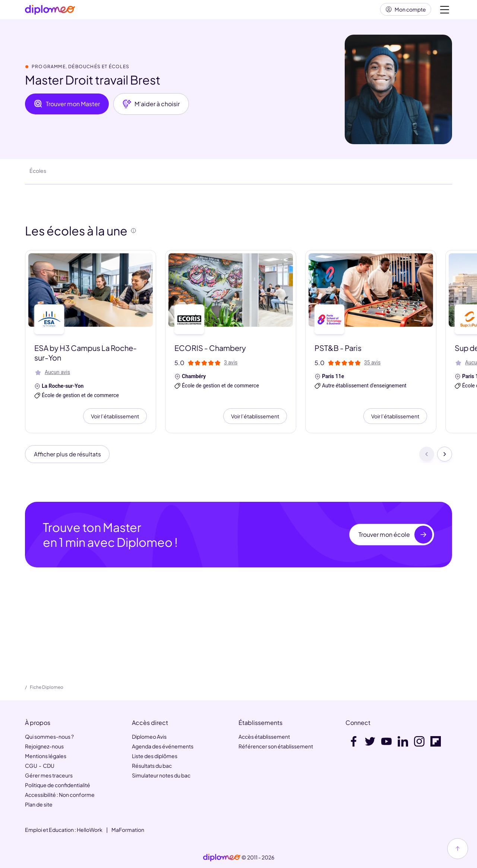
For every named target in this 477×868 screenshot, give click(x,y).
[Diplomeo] (50, 11)
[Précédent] (427, 457)
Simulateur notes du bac (161, 775)
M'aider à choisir (151, 107)
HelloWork (90, 830)
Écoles (38, 174)
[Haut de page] (458, 849)
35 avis (372, 365)
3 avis (231, 365)
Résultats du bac (152, 766)
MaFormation (128, 830)
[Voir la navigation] (445, 11)
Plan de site (39, 804)
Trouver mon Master (67, 107)
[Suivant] (445, 457)
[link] (222, 858)
